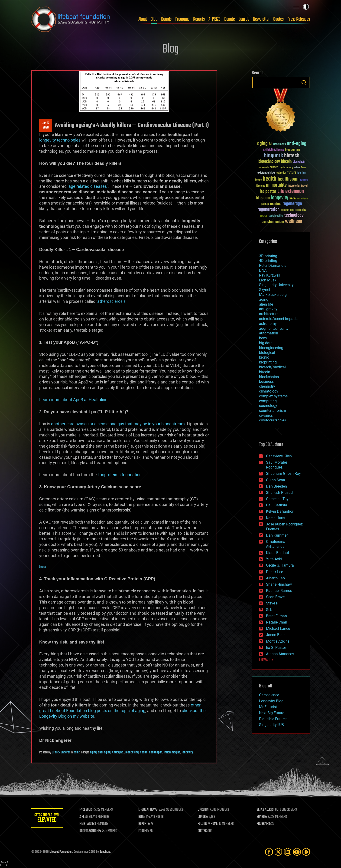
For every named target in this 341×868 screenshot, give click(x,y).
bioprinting (268, 362)
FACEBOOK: (87, 810)
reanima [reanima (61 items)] (276, 204)
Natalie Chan (277, 622)
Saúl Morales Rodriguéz (277, 465)
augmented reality (274, 328)
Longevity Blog (271, 701)
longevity (187, 752)
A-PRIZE (214, 19)
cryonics (266, 415)
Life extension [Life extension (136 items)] (291, 191)
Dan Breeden (276, 486)
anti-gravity (268, 309)
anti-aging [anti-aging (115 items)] (297, 144)
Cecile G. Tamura (280, 565)
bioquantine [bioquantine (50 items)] (293, 150)
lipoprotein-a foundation (120, 475)
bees (263, 338)
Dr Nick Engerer (61, 752)
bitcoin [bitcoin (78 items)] (286, 162)
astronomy (268, 324)
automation (269, 333)
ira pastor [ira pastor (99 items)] (268, 192)
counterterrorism (273, 411)
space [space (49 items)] (264, 216)
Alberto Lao (275, 578)
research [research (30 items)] (285, 210)
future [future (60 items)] (292, 173)
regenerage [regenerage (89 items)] (292, 204)
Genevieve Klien (279, 456)
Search (304, 83)
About (143, 19)
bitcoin (265, 372)
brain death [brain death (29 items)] (263, 168)
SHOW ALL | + (266, 660)
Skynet (265, 290)
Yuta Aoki (274, 559)
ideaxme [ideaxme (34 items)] (260, 186)
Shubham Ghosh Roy (283, 474)
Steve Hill (274, 603)
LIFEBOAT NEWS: (149, 810)
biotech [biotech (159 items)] (292, 156)
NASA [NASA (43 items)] (293, 199)
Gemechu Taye (278, 499)
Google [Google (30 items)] (258, 180)
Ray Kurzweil (270, 275)
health (144, 752)
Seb (269, 610)
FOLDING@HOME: (208, 824)
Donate (230, 19)
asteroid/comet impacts (279, 319)
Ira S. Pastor (276, 648)
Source (42, 567)
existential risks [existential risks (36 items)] (266, 173)
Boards (166, 19)
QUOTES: (203, 831)
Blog (154, 19)
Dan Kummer (277, 535)
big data (266, 343)
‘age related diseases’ (88, 186)
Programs (182, 19)
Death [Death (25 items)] (303, 168)
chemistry (267, 386)
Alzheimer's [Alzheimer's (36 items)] (279, 144)
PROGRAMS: (264, 824)
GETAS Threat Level (48, 819)
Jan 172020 (46, 125)
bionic (264, 357)
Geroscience (269, 695)
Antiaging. (118, 752)
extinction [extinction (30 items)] (281, 173)
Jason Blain (276, 635)
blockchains (269, 377)
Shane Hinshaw (279, 584)
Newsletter (261, 19)
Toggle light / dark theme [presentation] (306, 7)
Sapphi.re (105, 852)
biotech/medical (272, 367)
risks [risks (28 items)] (292, 210)
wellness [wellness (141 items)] (294, 221)
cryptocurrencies (273, 420)
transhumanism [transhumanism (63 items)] (273, 222)
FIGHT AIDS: (88, 824)
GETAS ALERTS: (266, 810)
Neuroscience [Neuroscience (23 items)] (302, 199)
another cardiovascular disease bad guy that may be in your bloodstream (118, 424)
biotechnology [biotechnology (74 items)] (269, 162)
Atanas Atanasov (280, 654)
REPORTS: (145, 824)
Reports (199, 19)
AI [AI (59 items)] (270, 144)
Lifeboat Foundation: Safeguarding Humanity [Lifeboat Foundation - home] (71, 19)
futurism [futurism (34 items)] (302, 173)
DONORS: (203, 817)
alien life (266, 304)
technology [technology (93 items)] (294, 216)
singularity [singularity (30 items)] (301, 210)
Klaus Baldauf (278, 553)
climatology (269, 391)
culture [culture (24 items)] (297, 168)
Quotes (278, 19)
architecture (269, 314)
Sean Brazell (276, 597)
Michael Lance (278, 629)
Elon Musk (268, 280)
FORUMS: (145, 831)
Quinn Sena (276, 480)
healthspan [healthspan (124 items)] (288, 179)
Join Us (244, 19)
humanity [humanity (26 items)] (304, 180)
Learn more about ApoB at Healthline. (74, 400)
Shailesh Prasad (279, 493)
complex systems (273, 396)
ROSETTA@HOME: (91, 831)
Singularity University (276, 285)
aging (77, 752)
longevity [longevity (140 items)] (280, 198)
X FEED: (85, 817)
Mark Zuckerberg (273, 295)
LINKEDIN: (204, 810)
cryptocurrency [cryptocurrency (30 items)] (286, 168)
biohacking (132, 752)
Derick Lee (274, 572)
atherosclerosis (111, 301)
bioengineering (271, 348)
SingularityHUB (271, 725)
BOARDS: (262, 817)
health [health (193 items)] (270, 179)
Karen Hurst (276, 518)
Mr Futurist (268, 707)
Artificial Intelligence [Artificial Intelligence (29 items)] (274, 150)
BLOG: (143, 817)
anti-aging (104, 752)
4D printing (268, 261)
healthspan (156, 752)
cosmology (268, 406)
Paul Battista (277, 505)
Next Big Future (272, 713)
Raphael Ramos (279, 591)
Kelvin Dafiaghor (280, 511)
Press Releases (299, 19)
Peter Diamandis (273, 266)
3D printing (268, 256)
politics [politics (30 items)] (265, 204)
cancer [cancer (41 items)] (274, 168)
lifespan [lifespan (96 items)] (263, 198)
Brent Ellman (276, 616)
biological (267, 353)
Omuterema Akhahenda (276, 544)
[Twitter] (278, 852)
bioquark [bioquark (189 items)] (273, 156)
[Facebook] (269, 852)
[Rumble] (306, 852)
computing (268, 401)
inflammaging (172, 752)
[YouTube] (297, 852)
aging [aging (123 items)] (262, 144)
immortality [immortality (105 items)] (276, 185)
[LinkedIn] (288, 852)
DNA (263, 270)
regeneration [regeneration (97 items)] (268, 210)
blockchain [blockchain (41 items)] (299, 162)
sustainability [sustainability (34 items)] (276, 216)
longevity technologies (60, 140)
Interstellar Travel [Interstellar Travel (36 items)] (298, 186)
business (266, 381)
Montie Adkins (278, 641)
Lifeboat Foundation (61, 852)
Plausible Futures (273, 719)
